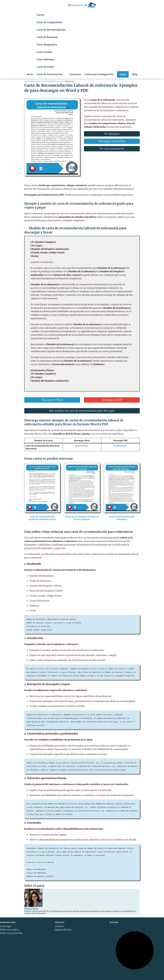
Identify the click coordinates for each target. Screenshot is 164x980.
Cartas (40, 15)
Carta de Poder (45, 67)
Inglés (123, 74)
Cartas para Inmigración (99, 74)
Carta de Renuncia (47, 37)
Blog (135, 74)
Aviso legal (5, 926)
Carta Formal (44, 52)
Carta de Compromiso (49, 22)
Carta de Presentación (49, 74)
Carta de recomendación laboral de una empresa (82, 518)
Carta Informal (45, 59)
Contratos (75, 74)
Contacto (59, 926)
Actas (30, 74)
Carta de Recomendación (51, 30)
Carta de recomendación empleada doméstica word (42, 518)
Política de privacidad (11, 933)
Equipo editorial (63, 930)
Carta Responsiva (47, 45)
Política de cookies (9, 930)
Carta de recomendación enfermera (122, 518)
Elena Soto (31, 909)
